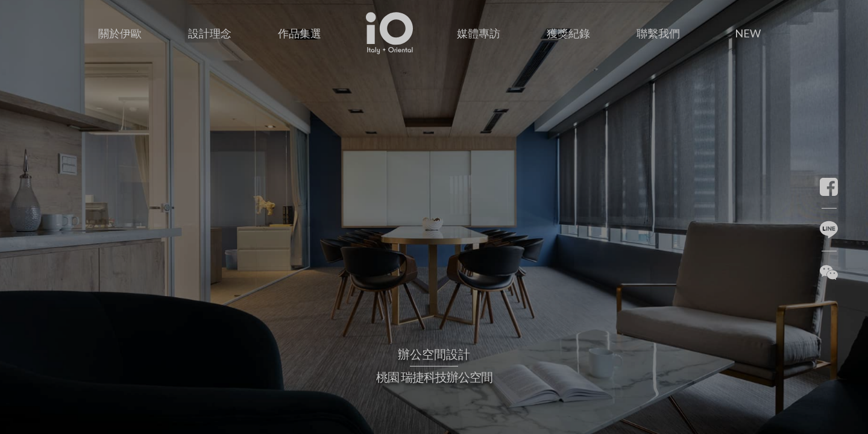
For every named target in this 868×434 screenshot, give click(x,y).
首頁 (389, 15)
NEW (748, 33)
